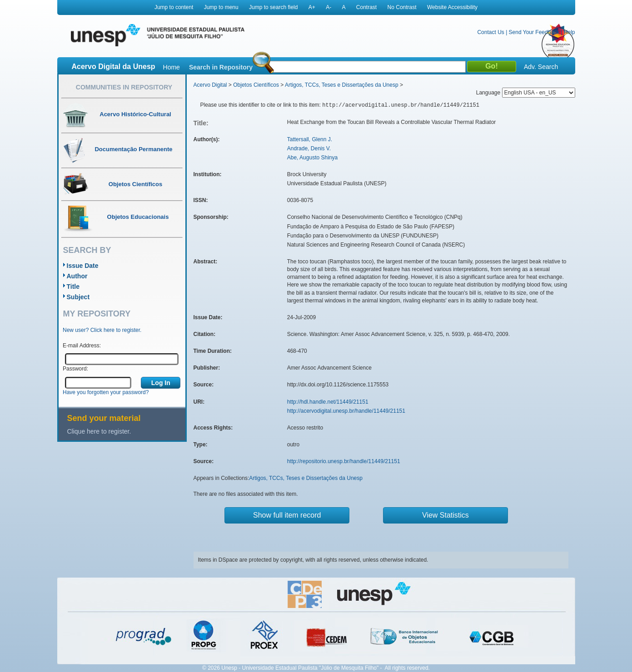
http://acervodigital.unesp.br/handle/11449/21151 (346, 411)
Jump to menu (221, 7)
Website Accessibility (452, 7)
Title (73, 287)
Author (77, 276)
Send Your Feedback (534, 32)
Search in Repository (221, 67)
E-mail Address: (82, 346)
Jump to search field (273, 7)
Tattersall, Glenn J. (310, 139)
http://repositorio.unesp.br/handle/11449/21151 (344, 461)
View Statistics (445, 515)
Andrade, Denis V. (309, 148)
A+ (312, 7)
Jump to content (174, 7)
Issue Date (83, 266)
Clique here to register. (99, 431)
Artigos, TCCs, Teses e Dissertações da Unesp (342, 85)
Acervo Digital (210, 85)
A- (328, 7)
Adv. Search (541, 67)
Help (570, 32)
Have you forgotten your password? (106, 392)
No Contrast (402, 7)
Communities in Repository (124, 87)
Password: (75, 369)
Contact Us (490, 32)
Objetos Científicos (256, 85)
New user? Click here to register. (102, 330)
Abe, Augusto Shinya (312, 158)
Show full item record (287, 515)
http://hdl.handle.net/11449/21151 (328, 402)
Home (172, 67)
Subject (78, 297)
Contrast (366, 7)
